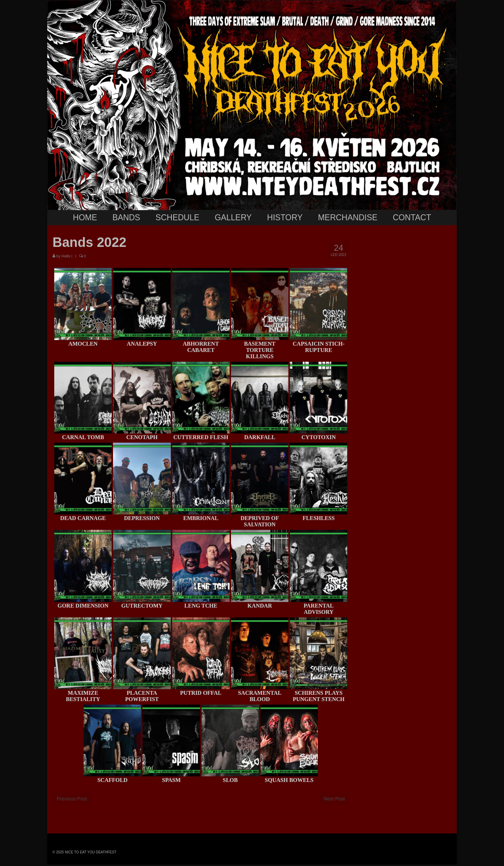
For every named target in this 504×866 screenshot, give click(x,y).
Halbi (66, 256)
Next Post (334, 799)
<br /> (406, 359)
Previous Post (72, 799)
